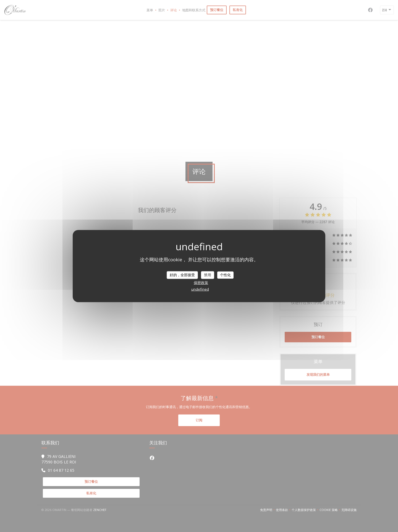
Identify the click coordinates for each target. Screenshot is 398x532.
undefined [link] (200, 289)
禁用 (208, 275)
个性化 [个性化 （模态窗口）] (225, 275)
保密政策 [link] (201, 282)
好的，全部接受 (182, 275)
